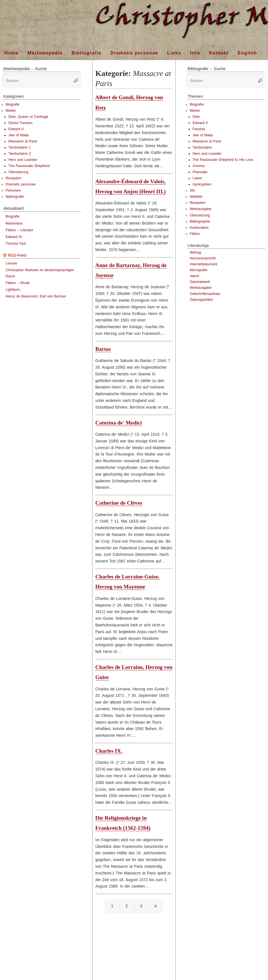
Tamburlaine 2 (20, 154)
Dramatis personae (21, 184)
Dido (196, 117)
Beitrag (195, 252)
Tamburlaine (202, 147)
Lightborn (13, 290)
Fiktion (195, 234)
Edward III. (14, 237)
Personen (13, 190)
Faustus (199, 129)
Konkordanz (199, 228)
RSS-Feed (17, 255)
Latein (197, 178)
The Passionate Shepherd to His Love (223, 160)
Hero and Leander (23, 160)
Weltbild (196, 197)
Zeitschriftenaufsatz (205, 294)
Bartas (103, 349)
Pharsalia (200, 172)
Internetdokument (203, 264)
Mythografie (15, 197)
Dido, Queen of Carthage (28, 117)
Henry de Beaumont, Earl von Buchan (36, 296)
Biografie (13, 104)
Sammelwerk (200, 282)
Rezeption (14, 178)
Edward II (16, 129)
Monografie (199, 270)
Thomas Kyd (16, 244)
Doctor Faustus (20, 123)
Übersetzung (18, 172)
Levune (11, 263)
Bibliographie (200, 221)
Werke (11, 111)
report (194, 276)
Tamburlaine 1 (20, 147)
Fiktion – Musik (18, 283)
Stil (192, 190)
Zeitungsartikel (201, 300)
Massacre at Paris (23, 141)
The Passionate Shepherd (29, 166)
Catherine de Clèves (119, 503)
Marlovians (14, 223)
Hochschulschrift (203, 258)
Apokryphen (202, 184)
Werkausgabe (201, 209)
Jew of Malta (19, 135)
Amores (199, 166)
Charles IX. (109, 751)
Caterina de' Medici (119, 423)
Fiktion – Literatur (19, 230)
